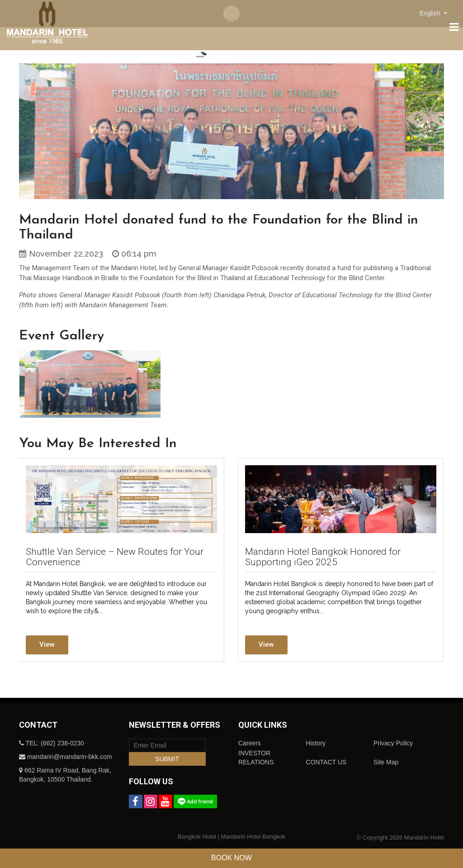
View (47, 644)
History (316, 743)
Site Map (386, 762)
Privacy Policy (393, 743)
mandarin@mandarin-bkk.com (70, 757)
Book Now (231, 858)
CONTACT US (326, 762)
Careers (250, 743)
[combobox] (435, 13)
